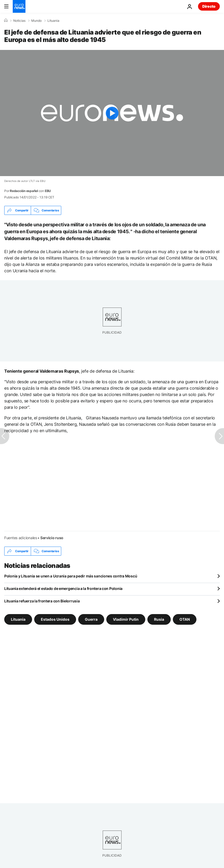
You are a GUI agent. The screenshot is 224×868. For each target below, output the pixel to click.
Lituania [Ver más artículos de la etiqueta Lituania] (18, 619)
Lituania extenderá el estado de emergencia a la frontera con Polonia (63, 588)
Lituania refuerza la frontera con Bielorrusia (42, 601)
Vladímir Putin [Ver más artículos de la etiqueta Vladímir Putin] (126, 619)
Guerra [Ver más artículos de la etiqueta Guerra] (91, 619)
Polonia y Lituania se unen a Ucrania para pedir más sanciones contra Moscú (71, 576)
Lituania (53, 21)
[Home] (6, 20)
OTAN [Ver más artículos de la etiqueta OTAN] (185, 619)
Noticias (19, 21)
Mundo (36, 21)
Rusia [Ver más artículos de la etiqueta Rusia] (159, 619)
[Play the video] (112, 113)
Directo (209, 6)
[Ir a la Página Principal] (19, 6)
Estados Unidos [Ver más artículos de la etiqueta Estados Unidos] (55, 619)
